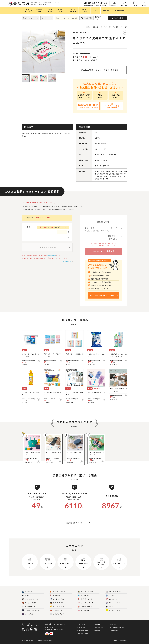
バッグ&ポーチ (56, 610)
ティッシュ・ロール (85, 603)
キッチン (26, 595)
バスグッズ (111, 595)
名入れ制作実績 (83, 631)
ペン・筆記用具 (28, 607)
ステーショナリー (85, 607)
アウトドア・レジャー (114, 592)
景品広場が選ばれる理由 (118, 627)
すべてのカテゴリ (57, 614)
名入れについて (83, 627)
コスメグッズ (111, 599)
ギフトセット (83, 595)
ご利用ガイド (67, 261)
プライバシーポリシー (28, 640)
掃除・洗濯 (55, 595)
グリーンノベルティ (85, 592)
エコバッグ (27, 592)
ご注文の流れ (82, 624)
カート (144, 5)
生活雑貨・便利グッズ (30, 610)
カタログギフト (28, 614)
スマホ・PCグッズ (57, 599)
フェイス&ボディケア (30, 599)
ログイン (134, 5)
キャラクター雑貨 (113, 610)
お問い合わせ (52, 255)
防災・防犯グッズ (85, 599)
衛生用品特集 (83, 610)
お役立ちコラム (115, 624)
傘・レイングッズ (57, 607)
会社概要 (97, 624)
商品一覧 (95, 27)
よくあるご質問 (83, 634)
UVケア (109, 607)
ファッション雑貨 (29, 603)
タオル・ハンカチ (113, 603)
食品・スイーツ (56, 603)
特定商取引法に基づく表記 (45, 640)
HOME (88, 27)
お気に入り (124, 5)
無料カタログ (114, 5)
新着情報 (97, 631)
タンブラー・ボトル (58, 592)
